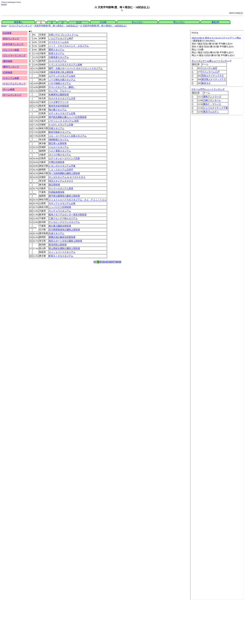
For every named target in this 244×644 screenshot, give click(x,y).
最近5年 (215, 22)
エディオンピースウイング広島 (64, 158)
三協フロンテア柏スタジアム (63, 218)
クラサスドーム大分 (59, 42)
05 (107, 262)
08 (117, 262)
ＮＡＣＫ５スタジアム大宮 (62, 98)
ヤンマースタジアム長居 (61, 188)
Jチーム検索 (9, 89)
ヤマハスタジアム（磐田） (62, 87)
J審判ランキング (11, 67)
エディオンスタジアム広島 (62, 113)
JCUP (79, 22)
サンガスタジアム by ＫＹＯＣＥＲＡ (67, 177)
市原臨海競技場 (57, 192)
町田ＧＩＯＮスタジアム (61, 256)
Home (4, 4)
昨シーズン (179, 22)
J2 (52, 22)
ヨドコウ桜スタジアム (60, 155)
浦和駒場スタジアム (59, 140)
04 (104, 262)
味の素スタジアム (58, 110)
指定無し (18, 22)
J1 (41, 22)
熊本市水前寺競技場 (59, 106)
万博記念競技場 (57, 162)
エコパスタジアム (58, 61)
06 (110, 262)
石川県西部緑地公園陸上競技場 (64, 230)
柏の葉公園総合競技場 (60, 226)
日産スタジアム (57, 128)
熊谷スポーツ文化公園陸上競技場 (65, 241)
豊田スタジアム (57, 50)
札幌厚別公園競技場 (59, 95)
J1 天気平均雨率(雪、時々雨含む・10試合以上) (103, 26)
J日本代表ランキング (13, 44)
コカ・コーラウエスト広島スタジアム (68, 136)
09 (120, 262)
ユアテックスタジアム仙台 (62, 76)
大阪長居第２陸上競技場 (61, 72)
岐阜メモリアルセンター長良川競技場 (68, 215)
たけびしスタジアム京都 (61, 125)
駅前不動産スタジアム (60, 132)
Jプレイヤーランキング (14, 55)
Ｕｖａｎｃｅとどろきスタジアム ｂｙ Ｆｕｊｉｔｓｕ (78, 200)
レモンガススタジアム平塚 (62, 166)
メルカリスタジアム (59, 147)
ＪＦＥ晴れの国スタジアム (62, 80)
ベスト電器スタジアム (60, 151)
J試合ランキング (11, 39)
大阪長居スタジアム (59, 57)
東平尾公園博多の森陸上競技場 (64, 196)
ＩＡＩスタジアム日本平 (61, 170)
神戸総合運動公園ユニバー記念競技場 (68, 117)
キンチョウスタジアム (60, 211)
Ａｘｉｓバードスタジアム (62, 252)
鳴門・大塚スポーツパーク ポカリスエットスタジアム (76, 68)
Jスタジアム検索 (11, 78)
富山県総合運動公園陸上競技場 (64, 248)
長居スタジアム (57, 53)
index (217, 315)
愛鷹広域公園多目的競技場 (62, 237)
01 (95, 262)
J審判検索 (7, 61)
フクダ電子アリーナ (59, 102)
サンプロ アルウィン (60, 91)
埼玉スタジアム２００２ (61, 181)
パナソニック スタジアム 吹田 (64, 121)
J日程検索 (7, 72)
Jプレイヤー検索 (11, 50)
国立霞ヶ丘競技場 (58, 143)
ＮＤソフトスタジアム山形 (62, 203)
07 (114, 262)
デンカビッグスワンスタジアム (64, 222)
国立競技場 (54, 185)
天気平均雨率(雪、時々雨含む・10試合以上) (56, 26)
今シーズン (137, 22)
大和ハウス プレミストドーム (63, 35)
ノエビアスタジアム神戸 (61, 38)
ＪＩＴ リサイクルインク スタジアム (69, 46)
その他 (103, 22)
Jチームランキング (12, 95)
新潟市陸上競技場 (58, 245)
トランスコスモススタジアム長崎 (65, 65)
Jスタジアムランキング (20, 26)
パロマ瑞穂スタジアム (60, 83)
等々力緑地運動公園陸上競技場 (64, 173)
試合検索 (7, 33)
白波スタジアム (57, 233)
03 (101, 262)
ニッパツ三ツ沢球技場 (60, 207)
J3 (63, 22)
